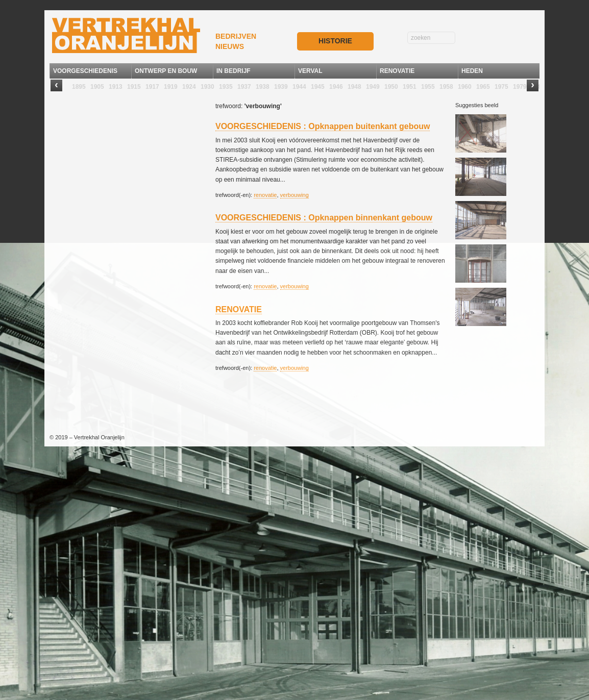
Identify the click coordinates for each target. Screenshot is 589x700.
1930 (207, 87)
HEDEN (472, 71)
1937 (244, 87)
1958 (446, 87)
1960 (465, 87)
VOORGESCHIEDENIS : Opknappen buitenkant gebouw (323, 126)
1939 (281, 87)
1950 (391, 87)
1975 (501, 87)
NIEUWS (230, 46)
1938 (263, 87)
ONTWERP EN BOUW (166, 71)
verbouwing (294, 195)
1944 (299, 87)
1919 (171, 87)
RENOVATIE (397, 71)
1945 (318, 87)
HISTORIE (335, 41)
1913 (116, 87)
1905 (97, 87)
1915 (134, 87)
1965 (483, 87)
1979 (520, 87)
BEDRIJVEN (236, 36)
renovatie (265, 195)
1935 (226, 87)
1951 (410, 87)
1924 (189, 87)
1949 (373, 87)
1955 (428, 87)
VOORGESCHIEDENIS (85, 71)
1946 (336, 87)
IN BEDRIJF (234, 71)
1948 (354, 87)
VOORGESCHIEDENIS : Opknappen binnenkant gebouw (324, 218)
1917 (152, 87)
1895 (79, 87)
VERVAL (310, 71)
